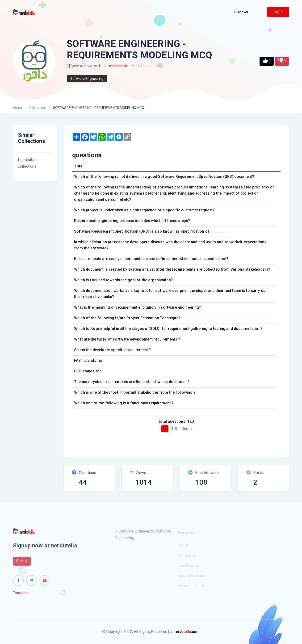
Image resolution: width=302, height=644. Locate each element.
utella (187, 632)
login (278, 12)
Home (18, 108)
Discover (241, 12)
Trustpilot (21, 595)
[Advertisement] (155, 443)
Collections (38, 108)
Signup (22, 563)
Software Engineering (87, 79)
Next (188, 429)
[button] (267, 61)
